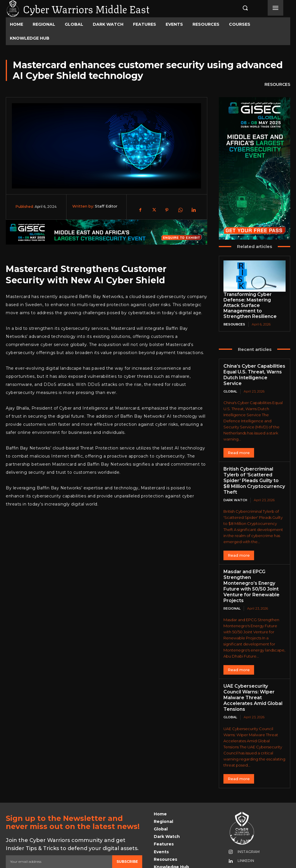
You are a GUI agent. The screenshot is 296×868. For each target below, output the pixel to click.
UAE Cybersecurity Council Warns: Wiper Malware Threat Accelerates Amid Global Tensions (253, 665)
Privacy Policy (60, 837)
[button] (240, 8)
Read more (239, 439)
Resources (277, 85)
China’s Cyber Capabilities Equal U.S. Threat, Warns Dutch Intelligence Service (253, 364)
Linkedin (244, 825)
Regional (232, 580)
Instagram (247, 816)
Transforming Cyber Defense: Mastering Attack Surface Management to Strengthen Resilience (253, 302)
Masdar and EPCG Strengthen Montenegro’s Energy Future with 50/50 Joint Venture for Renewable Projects (252, 561)
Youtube (245, 834)
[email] (59, 826)
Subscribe (127, 826)
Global (230, 377)
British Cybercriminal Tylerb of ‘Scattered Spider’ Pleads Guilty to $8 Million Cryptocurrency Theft (254, 463)
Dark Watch (235, 479)
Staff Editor (106, 206)
